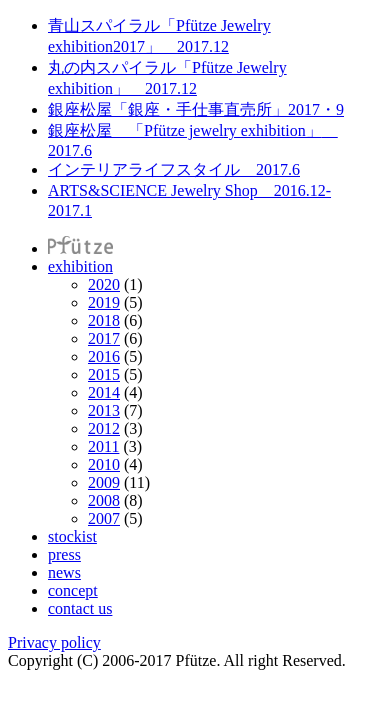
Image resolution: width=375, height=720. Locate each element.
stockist (72, 536)
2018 (104, 320)
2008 (104, 500)
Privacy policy (54, 642)
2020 (104, 284)
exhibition (80, 266)
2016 (104, 356)
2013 (104, 410)
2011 (103, 446)
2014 (104, 392)
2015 (104, 374)
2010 (104, 464)
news (64, 572)
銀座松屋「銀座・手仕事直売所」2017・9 (196, 109)
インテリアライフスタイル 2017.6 (174, 169)
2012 (104, 428)
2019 (104, 302)
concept (73, 590)
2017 (104, 338)
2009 (104, 482)
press (64, 554)
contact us (80, 608)
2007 (104, 518)
